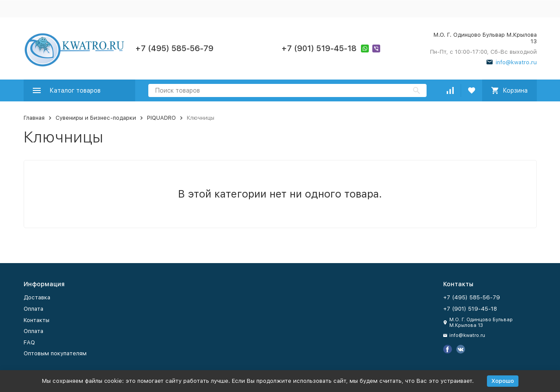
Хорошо (503, 381)
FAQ (29, 342)
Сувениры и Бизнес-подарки (96, 118)
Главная (34, 118)
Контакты (37, 320)
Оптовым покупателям (55, 353)
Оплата (33, 309)
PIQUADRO (161, 118)
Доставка (37, 297)
